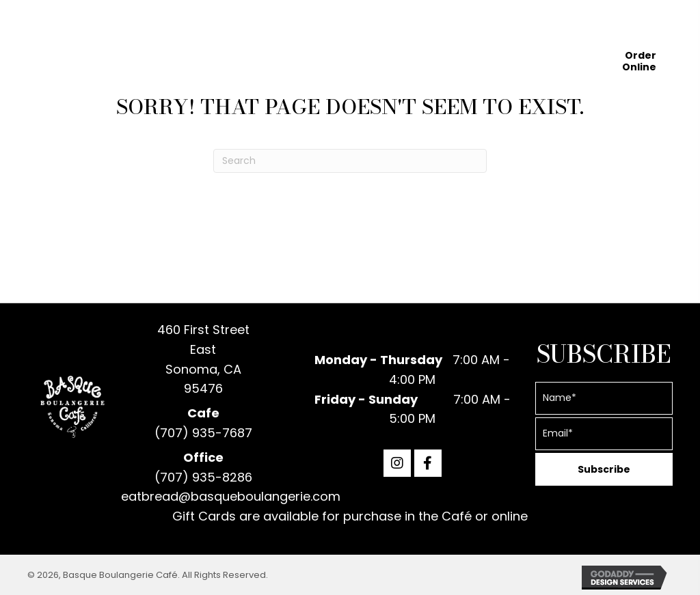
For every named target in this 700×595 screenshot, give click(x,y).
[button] (397, 463)
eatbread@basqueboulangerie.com (231, 496)
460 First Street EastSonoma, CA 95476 (203, 359)
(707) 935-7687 (203, 433)
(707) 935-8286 (203, 477)
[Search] (350, 161)
